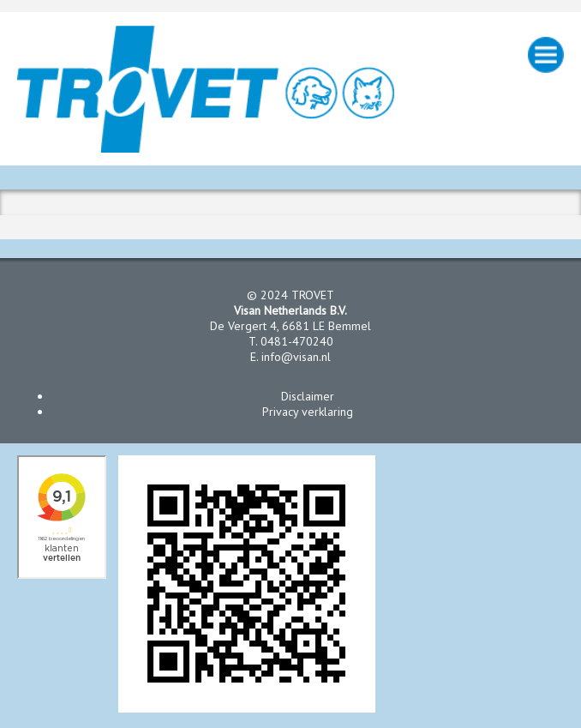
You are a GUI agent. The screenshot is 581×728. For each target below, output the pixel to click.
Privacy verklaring (308, 412)
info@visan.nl (296, 357)
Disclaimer (308, 396)
